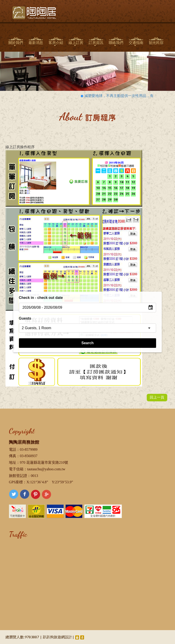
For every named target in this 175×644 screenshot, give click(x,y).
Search (87, 343)
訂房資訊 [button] (96, 43)
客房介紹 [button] (56, 43)
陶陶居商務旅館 (24, 442)
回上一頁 (157, 397)
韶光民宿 (156, 43)
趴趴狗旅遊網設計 (57, 637)
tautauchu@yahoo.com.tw (46, 469)
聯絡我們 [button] (116, 43)
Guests (25, 318)
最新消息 (36, 43)
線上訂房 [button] (76, 43)
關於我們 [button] (16, 43)
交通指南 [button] (136, 43)
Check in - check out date (41, 298)
